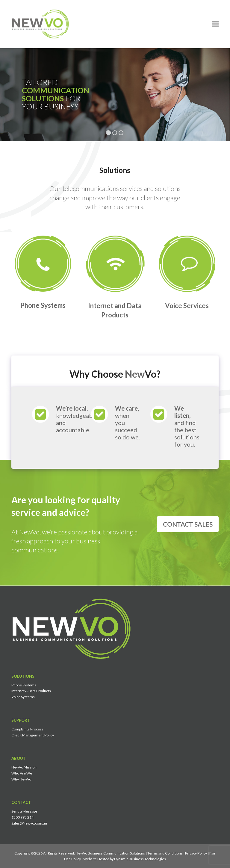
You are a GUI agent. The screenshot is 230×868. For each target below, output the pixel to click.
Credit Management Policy (33, 735)
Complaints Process (27, 729)
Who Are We (22, 773)
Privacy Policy (196, 853)
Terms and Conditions (165, 853)
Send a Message (24, 811)
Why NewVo (21, 779)
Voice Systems (23, 697)
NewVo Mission (24, 767)
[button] (215, 24)
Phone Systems (24, 685)
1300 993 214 (22, 817)
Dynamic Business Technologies (140, 859)
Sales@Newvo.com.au (29, 823)
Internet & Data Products (31, 691)
